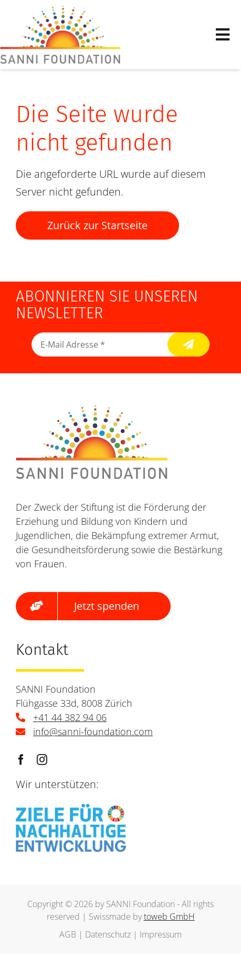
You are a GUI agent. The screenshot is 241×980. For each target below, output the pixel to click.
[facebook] (21, 760)
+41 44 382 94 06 (70, 717)
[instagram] (42, 760)
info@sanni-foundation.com (93, 731)
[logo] (60, 10)
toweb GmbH (169, 917)
